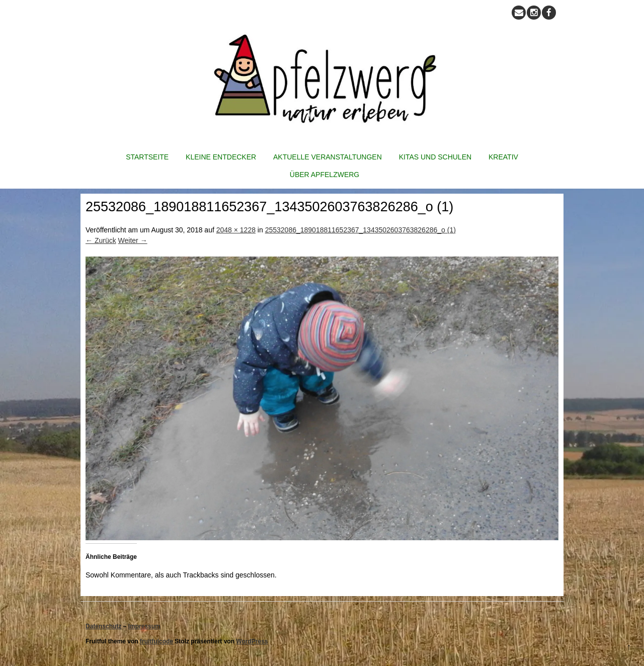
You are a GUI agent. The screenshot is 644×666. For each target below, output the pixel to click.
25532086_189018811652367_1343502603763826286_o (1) (360, 230)
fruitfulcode (156, 641)
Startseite (147, 157)
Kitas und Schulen (435, 157)
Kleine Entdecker (221, 157)
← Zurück (101, 240)
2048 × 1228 (236, 230)
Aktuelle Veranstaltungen (328, 157)
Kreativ (503, 157)
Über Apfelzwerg (325, 175)
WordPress (252, 641)
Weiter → (133, 240)
